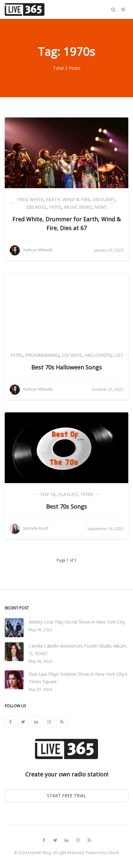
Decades (36, 207)
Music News (78, 207)
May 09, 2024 (40, 630)
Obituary (104, 199)
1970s (55, 207)
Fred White (30, 199)
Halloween (98, 355)
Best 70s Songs (66, 506)
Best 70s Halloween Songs (66, 367)
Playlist (68, 494)
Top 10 (48, 494)
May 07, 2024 (40, 689)
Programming (42, 355)
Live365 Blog (39, 853)
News (101, 207)
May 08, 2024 (40, 661)
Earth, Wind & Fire (68, 199)
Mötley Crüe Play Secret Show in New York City (77, 622)
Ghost (113, 853)
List (119, 355)
